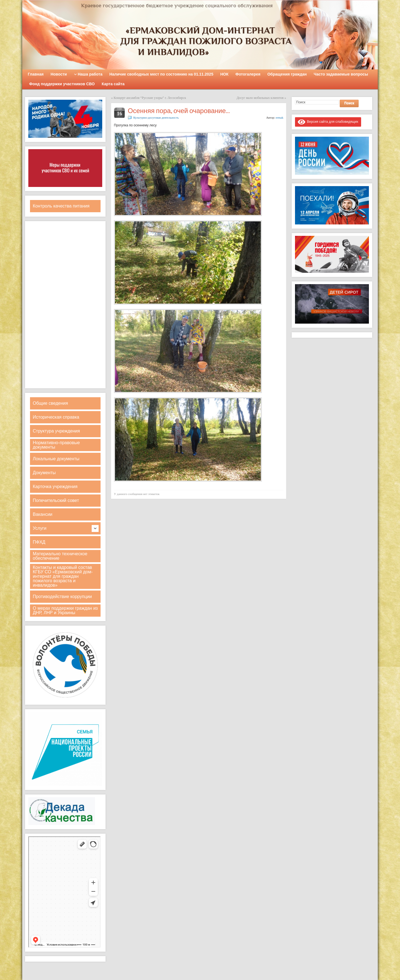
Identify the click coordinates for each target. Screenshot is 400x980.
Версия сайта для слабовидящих (328, 122)
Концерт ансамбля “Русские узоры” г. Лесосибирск (150, 98)
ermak (280, 117)
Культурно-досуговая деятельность (156, 117)
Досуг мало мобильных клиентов (260, 98)
